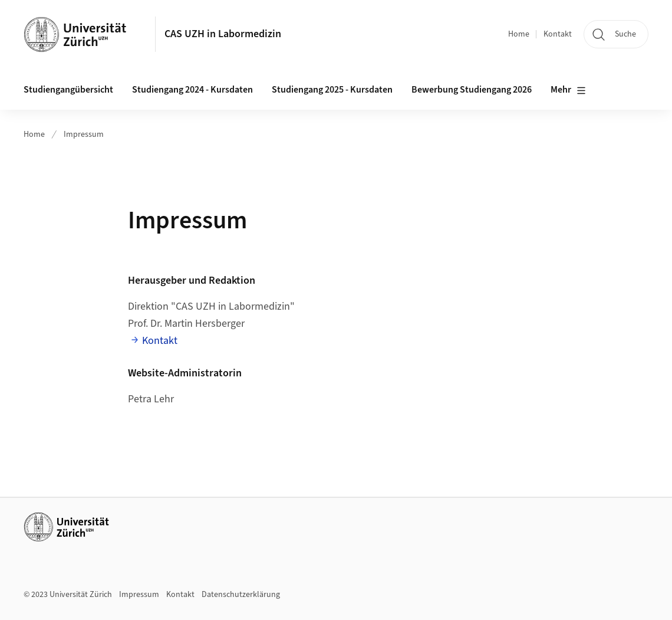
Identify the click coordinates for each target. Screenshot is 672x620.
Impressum (84, 135)
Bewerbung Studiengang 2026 (472, 90)
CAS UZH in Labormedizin (223, 34)
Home (519, 34)
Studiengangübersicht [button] (68, 90)
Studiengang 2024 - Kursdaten (192, 90)
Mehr (568, 90)
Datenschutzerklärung (241, 595)
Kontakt (558, 34)
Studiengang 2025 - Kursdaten (332, 90)
